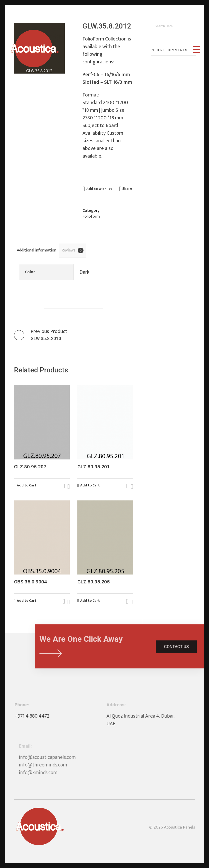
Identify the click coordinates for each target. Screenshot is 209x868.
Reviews (73, 250)
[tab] (36, 250)
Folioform (91, 216)
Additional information (37, 250)
